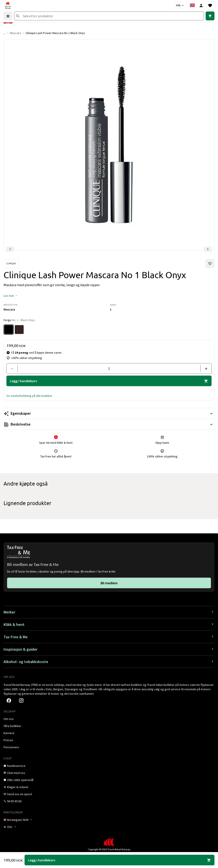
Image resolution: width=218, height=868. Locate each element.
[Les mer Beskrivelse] (109, 424)
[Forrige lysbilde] (10, 249)
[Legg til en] (204, 368)
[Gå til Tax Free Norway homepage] (8, 5)
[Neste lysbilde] (208, 249)
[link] (210, 16)
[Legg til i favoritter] (210, 264)
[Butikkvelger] (180, 5)
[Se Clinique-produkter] (11, 264)
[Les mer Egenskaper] (109, 413)
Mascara (15, 33)
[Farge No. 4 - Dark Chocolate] (19, 330)
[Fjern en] (14, 368)
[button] (11, 296)
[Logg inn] (201, 5)
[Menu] (8, 16)
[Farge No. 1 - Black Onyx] (9, 330)
